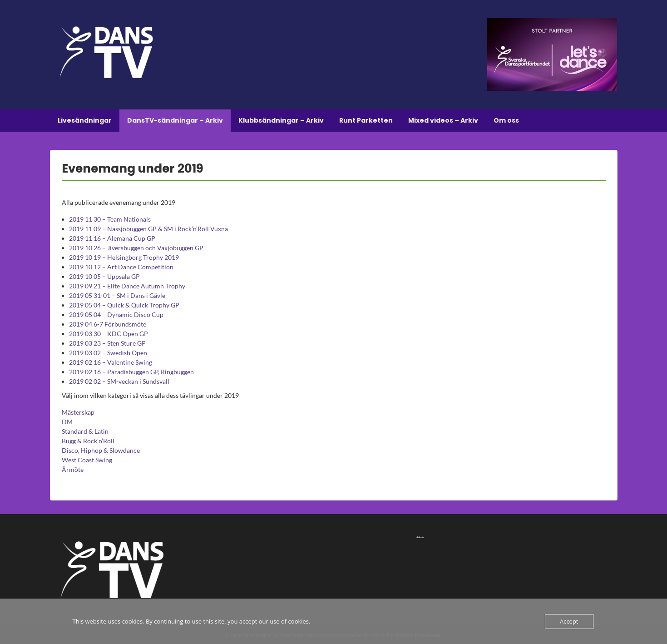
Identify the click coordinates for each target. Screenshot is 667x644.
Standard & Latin (85, 431)
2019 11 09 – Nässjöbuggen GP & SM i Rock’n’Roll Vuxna (148, 229)
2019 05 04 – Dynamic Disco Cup (116, 315)
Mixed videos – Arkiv (443, 120)
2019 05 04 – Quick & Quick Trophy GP (124, 305)
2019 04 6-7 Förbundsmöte (108, 324)
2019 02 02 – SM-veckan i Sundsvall (119, 381)
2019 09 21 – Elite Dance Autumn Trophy (127, 286)
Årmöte (73, 469)
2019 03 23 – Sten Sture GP (107, 343)
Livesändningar (85, 120)
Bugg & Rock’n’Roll (88, 441)
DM (67, 422)
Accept (569, 621)
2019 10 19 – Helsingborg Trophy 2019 (124, 257)
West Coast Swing (87, 460)
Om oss (506, 120)
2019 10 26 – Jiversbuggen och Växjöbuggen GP (136, 248)
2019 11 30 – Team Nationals (110, 219)
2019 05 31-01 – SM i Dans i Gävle (117, 295)
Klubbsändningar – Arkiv (281, 120)
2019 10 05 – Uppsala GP (104, 276)
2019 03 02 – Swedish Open (108, 353)
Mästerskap (78, 412)
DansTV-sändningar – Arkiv (175, 120)
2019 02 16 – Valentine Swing (111, 362)
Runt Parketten (366, 120)
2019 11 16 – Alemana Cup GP (112, 238)
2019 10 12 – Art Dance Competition (121, 267)
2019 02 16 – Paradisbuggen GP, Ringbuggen (131, 372)
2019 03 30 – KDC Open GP (109, 334)
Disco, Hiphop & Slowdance (101, 450)
